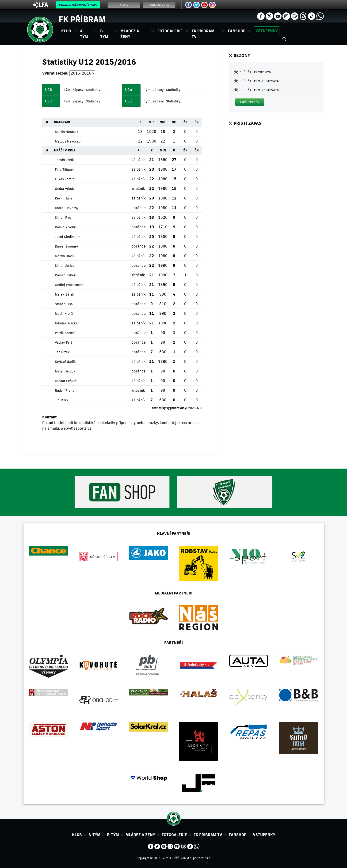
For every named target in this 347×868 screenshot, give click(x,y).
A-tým (94, 835)
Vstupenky (267, 31)
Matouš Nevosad (68, 141)
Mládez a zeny (140, 835)
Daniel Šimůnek (67, 246)
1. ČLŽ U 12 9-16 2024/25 (259, 90)
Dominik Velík (65, 227)
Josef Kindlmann (68, 237)
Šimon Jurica (65, 266)
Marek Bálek (65, 294)
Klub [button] (66, 31)
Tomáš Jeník (64, 160)
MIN (163, 150)
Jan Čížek (62, 352)
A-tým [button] (84, 34)
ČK (197, 122)
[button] (250, 102)
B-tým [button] (104, 34)
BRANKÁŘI (62, 122)
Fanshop (237, 31)
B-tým (113, 835)
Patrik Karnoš (65, 333)
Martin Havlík (65, 256)
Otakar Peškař (66, 381)
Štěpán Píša (64, 304)
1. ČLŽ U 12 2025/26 (255, 72)
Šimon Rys (63, 218)
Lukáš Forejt (64, 179)
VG (174, 122)
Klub (77, 835)
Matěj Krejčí (64, 314)
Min (152, 122)
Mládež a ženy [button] (130, 34)
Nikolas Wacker (67, 323)
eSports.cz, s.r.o (200, 858)
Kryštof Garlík (65, 362)
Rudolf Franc (65, 391)
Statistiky (93, 90)
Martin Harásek (67, 132)
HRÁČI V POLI (65, 150)
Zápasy (78, 90)
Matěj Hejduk (65, 371)
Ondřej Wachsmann (70, 285)
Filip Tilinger (64, 169)
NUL (163, 122)
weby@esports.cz (76, 428)
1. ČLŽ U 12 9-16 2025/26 (259, 81)
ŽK (185, 122)
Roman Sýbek (65, 275)
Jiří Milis (61, 400)
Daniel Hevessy (67, 208)
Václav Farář (64, 342)
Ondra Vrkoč (64, 189)
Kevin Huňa (64, 198)
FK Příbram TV (203, 34)
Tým (67, 90)
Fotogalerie (170, 31)
